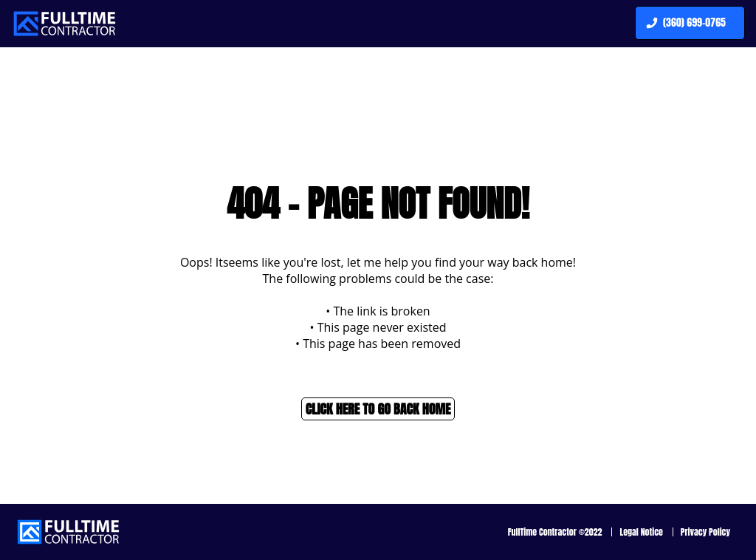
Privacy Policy (705, 532)
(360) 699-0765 (684, 23)
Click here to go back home (378, 409)
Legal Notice (641, 532)
